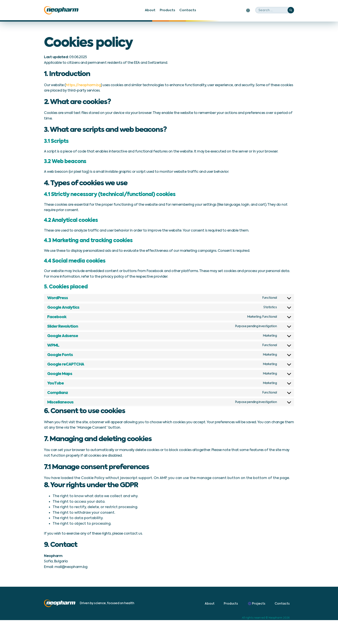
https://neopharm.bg (83, 85)
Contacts (188, 10)
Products (167, 10)
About (150, 10)
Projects (256, 604)
